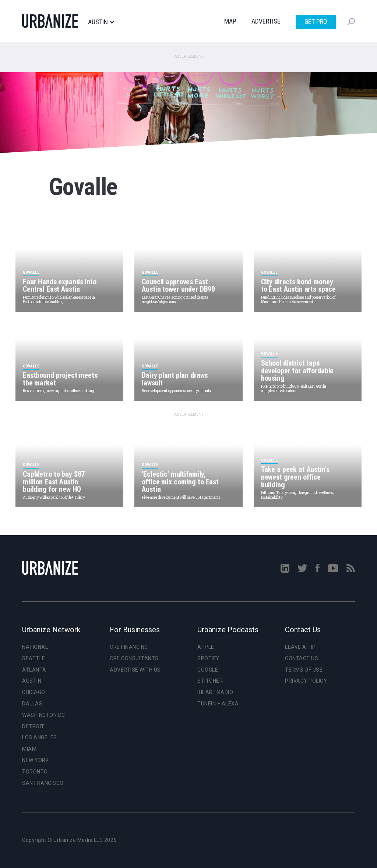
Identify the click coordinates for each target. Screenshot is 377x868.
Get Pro (316, 22)
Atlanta (34, 670)
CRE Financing (129, 647)
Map (230, 21)
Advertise (266, 21)
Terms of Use (304, 670)
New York (35, 760)
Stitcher (210, 681)
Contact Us (302, 658)
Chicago (34, 692)
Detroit (33, 726)
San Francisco (43, 783)
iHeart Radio (215, 692)
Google (208, 670)
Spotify (208, 658)
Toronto (35, 772)
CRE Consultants (134, 658)
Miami (30, 749)
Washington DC (44, 715)
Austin (101, 22)
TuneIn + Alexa (218, 704)
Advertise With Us (135, 670)
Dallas (32, 704)
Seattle (34, 658)
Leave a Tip (300, 647)
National (35, 647)
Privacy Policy (306, 681)
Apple (206, 647)
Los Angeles (40, 737)
